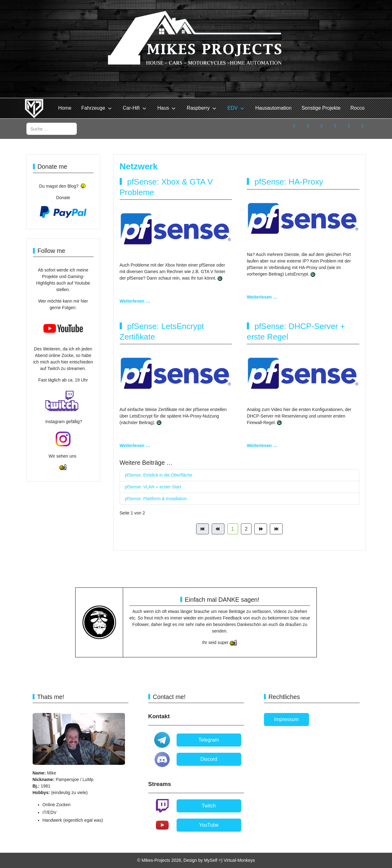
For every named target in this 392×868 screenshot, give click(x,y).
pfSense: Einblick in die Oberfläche (159, 475)
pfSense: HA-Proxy (289, 182)
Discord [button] (209, 759)
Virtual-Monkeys (239, 860)
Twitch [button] (209, 806)
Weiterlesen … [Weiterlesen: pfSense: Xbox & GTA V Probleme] (135, 301)
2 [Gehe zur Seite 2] (246, 529)
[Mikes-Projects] (34, 108)
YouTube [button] (209, 825)
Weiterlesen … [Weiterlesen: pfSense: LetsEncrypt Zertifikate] (135, 445)
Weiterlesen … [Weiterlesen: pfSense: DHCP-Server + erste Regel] (262, 445)
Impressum (286, 719)
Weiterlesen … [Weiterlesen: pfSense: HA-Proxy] (262, 297)
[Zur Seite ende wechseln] (276, 529)
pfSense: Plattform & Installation (156, 499)
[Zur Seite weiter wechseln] (261, 529)
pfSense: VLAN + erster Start (153, 487)
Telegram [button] (209, 740)
